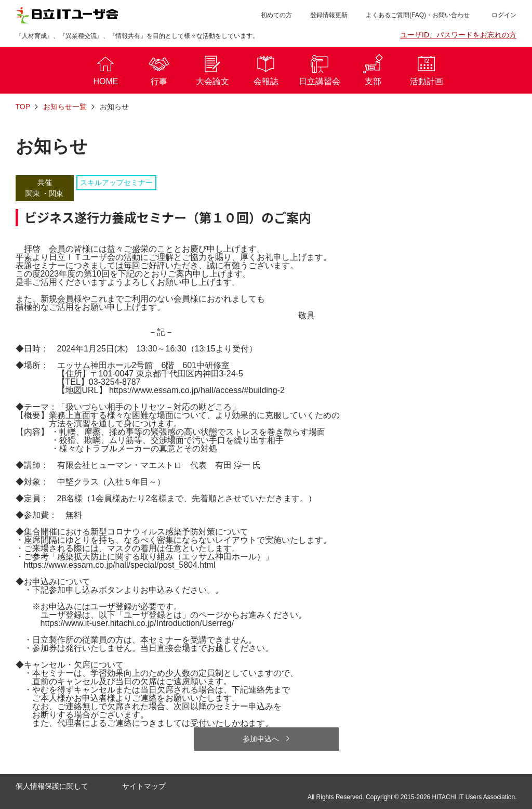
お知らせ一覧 (65, 107)
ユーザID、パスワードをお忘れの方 (458, 35)
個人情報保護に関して (52, 786)
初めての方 (276, 15)
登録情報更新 (329, 15)
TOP (23, 107)
